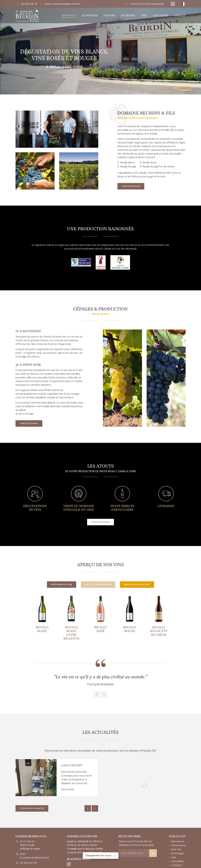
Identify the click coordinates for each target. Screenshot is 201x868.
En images (128, 16)
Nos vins (109, 16)
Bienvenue (69, 16)
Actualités (160, 16)
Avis (144, 16)
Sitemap (145, 864)
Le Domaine (90, 16)
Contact (180, 16)
